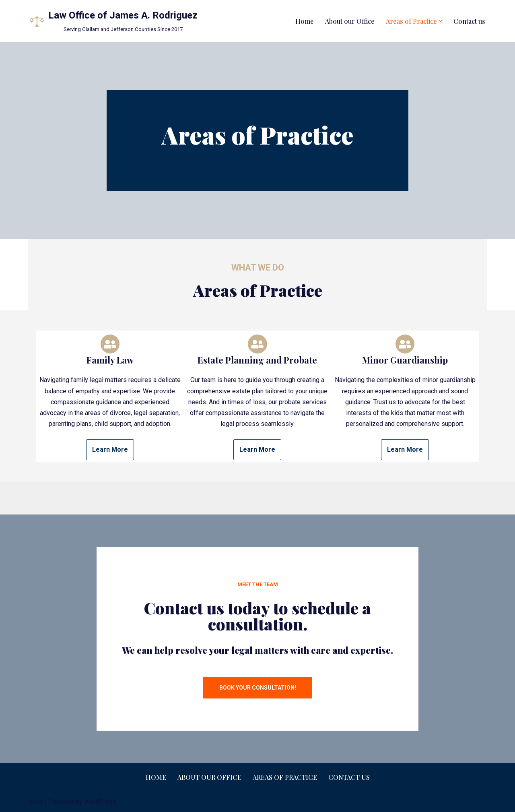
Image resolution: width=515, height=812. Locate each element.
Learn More (110, 449)
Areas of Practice (285, 777)
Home (305, 21)
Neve (36, 802)
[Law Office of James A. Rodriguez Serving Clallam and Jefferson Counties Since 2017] (113, 21)
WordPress (100, 802)
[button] (441, 21)
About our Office (350, 21)
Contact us (469, 21)
